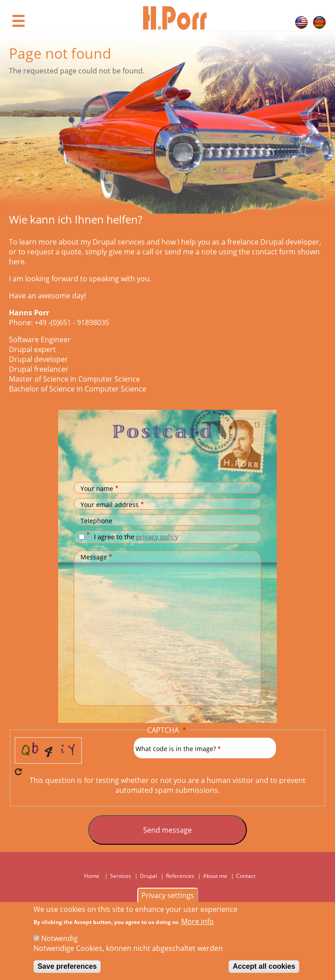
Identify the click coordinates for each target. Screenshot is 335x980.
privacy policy (157, 537)
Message (94, 557)
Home (92, 876)
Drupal (148, 876)
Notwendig (59, 940)
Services (121, 876)
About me (215, 876)
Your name (97, 488)
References (180, 876)
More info (197, 923)
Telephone (96, 521)
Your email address (110, 505)
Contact (246, 876)
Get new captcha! (18, 772)
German (319, 22)
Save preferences (67, 968)
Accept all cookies (264, 968)
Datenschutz (89, 535)
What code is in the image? (176, 749)
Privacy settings (168, 897)
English (301, 22)
